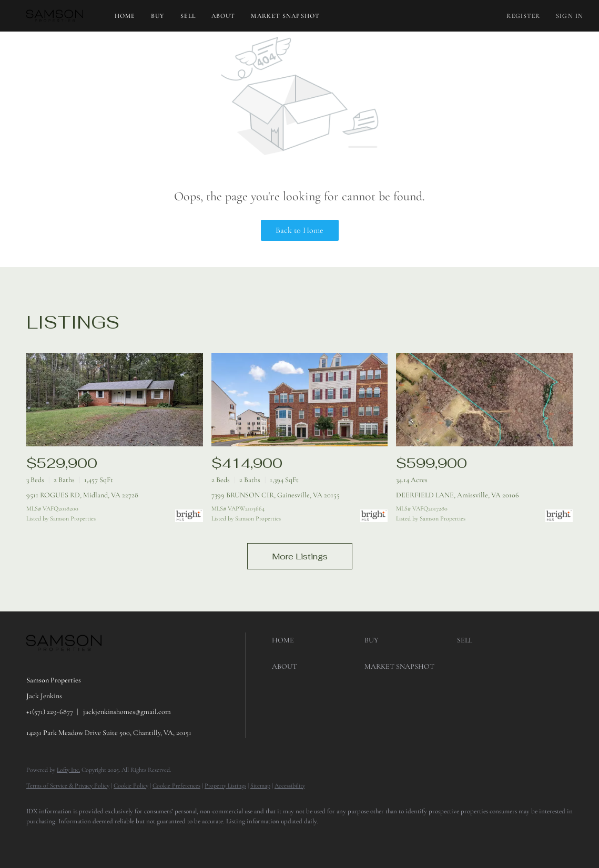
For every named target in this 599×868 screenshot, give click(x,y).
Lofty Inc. (68, 770)
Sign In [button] (570, 16)
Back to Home (299, 230)
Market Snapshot (285, 16)
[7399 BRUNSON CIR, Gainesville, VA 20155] (300, 400)
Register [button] (523, 16)
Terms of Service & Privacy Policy (68, 785)
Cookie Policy (131, 785)
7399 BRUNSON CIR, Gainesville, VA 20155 (276, 495)
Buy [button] (158, 16)
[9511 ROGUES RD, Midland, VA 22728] (115, 400)
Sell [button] (188, 16)
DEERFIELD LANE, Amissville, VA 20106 (458, 495)
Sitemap (260, 785)
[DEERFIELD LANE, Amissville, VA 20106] (484, 400)
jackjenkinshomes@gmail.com (127, 712)
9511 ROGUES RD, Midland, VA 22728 (82, 495)
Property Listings (225, 785)
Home (125, 16)
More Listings (300, 556)
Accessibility (290, 785)
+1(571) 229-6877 (50, 712)
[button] (55, 16)
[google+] (69, 840)
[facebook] (39, 840)
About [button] (224, 16)
